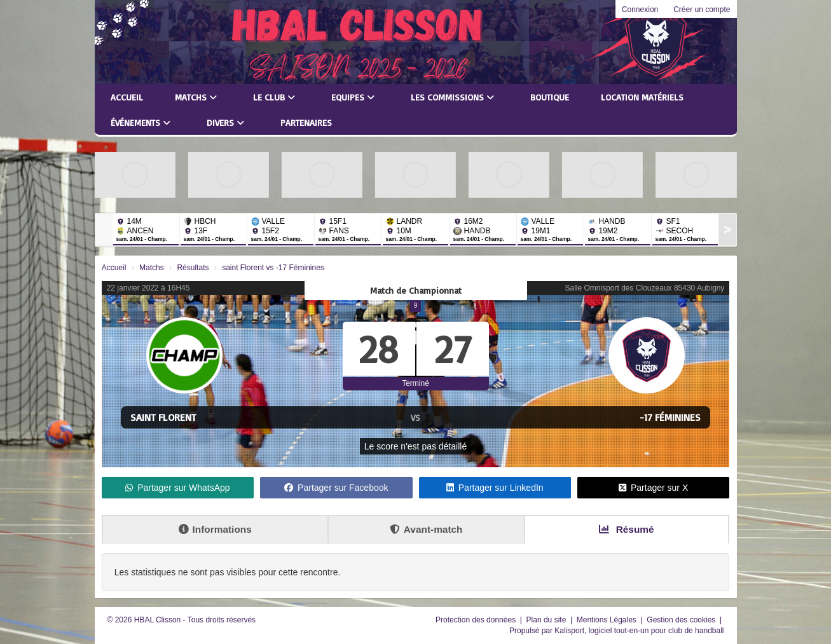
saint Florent (163, 417)
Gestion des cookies (682, 620)
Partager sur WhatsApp (178, 488)
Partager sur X (653, 488)
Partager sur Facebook (336, 488)
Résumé (626, 529)
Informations (215, 529)
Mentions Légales (608, 620)
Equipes (353, 97)
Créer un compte (702, 10)
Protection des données (477, 620)
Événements (141, 122)
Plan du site (547, 620)
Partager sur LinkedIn (495, 488)
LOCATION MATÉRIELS (642, 97)
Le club (274, 97)
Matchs (196, 97)
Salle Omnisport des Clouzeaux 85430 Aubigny (644, 288)
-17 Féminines (670, 417)
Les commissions (452, 97)
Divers (225, 122)
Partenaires (306, 122)
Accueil (127, 97)
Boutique (550, 97)
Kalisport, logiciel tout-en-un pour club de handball (639, 631)
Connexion (640, 10)
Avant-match (426, 529)
